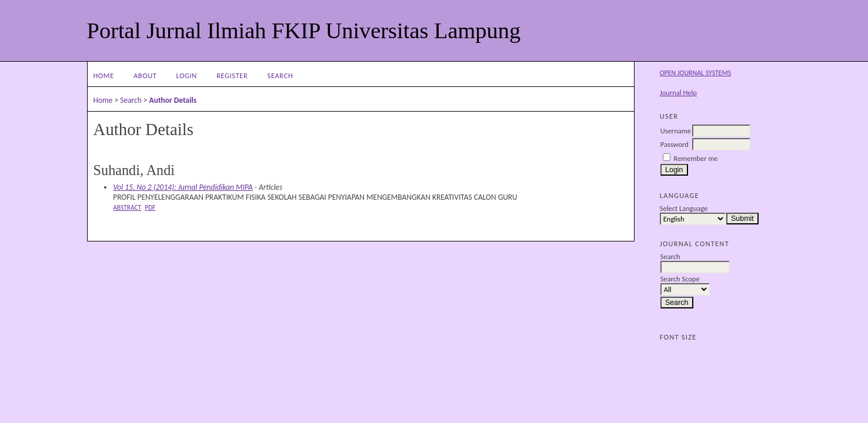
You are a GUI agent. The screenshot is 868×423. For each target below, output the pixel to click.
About (145, 75)
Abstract (127, 207)
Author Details (173, 100)
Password (675, 144)
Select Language (684, 208)
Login (187, 75)
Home (104, 75)
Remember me (696, 158)
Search (281, 75)
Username (676, 131)
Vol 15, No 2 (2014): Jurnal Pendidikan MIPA (183, 187)
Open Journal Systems (695, 73)
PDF (150, 207)
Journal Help (678, 93)
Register (232, 75)
